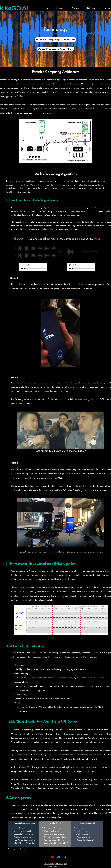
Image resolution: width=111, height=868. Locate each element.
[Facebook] (46, 857)
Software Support (61, 864)
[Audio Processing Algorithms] (56, 49)
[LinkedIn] (65, 857)
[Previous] (13, 39)
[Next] (98, 39)
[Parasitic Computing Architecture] (55, 40)
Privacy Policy (49, 864)
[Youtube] (52, 857)
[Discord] (59, 857)
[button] (57, 8)
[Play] (22, 269)
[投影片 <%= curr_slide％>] (55, 61)
